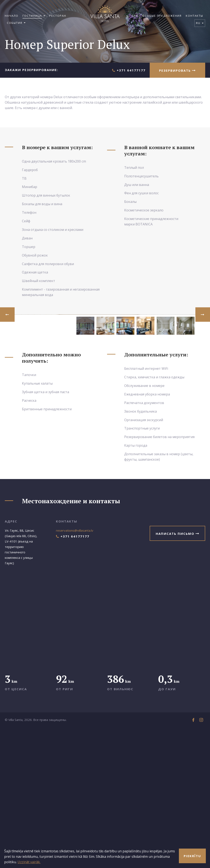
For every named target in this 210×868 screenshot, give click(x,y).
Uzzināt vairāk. (29, 862)
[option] (105, 384)
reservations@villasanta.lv (75, 670)
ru (200, 23)
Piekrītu (192, 856)
